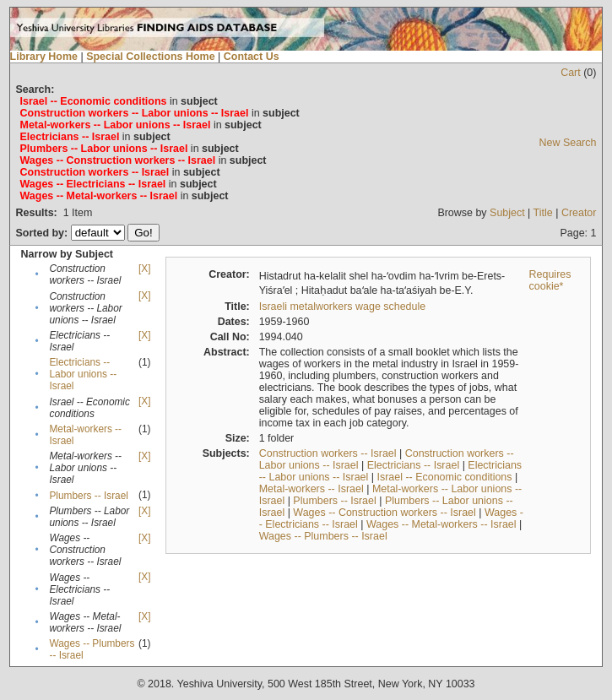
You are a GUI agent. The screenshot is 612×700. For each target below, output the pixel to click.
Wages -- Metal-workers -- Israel (441, 524)
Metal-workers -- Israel (311, 489)
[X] (144, 269)
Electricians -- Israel (413, 465)
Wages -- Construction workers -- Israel (384, 513)
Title (543, 213)
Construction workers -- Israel (328, 453)
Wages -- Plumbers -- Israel (323, 536)
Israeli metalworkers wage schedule (343, 307)
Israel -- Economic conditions (444, 477)
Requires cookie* (550, 280)
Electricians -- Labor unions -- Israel (83, 374)
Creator (579, 213)
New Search (568, 143)
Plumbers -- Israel (88, 496)
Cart (571, 73)
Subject (507, 213)
